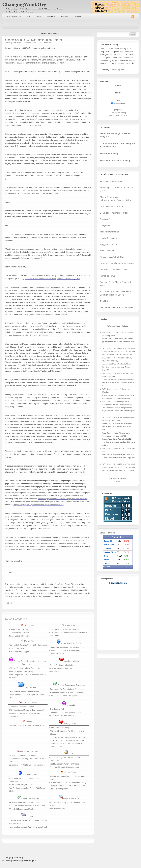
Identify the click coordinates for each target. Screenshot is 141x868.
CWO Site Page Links (14, 16)
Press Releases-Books (30, 798)
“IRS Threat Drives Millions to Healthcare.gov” (26, 710)
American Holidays (71, 661)
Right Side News (107, 276)
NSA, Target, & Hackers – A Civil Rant (64, 629)
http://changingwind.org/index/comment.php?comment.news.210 (39, 505)
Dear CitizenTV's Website (111, 207)
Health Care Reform (29, 703)
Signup (118, 110)
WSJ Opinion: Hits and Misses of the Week (119, 348)
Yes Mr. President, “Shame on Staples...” (65, 764)
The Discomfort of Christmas (61, 668)
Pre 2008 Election (70, 772)
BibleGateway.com (117, 70)
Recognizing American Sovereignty (63, 696)
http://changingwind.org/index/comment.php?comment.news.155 (63, 499)
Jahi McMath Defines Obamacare (21, 707)
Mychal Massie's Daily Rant (112, 257)
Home (29, 16)
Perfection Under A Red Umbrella (115, 270)
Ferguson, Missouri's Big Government (64, 767)
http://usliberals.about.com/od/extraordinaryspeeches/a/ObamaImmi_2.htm (51, 279)
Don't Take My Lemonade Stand (114, 213)
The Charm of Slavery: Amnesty (62, 716)
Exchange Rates (116, 583)
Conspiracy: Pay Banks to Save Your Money (67, 689)
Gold (106, 556)
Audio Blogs (51, 16)
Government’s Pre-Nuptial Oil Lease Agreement (27, 765)
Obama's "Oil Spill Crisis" (29, 751)
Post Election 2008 (30, 775)
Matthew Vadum (107, 251)
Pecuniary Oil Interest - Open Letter (22, 755)
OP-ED (72, 754)
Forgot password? (118, 113)
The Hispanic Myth (57, 709)
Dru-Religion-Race (57, 654)
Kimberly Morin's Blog (110, 232)
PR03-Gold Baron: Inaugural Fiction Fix (24, 802)
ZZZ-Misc (30, 816)
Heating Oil (109, 552)
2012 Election (29, 625)
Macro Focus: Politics (17, 648)
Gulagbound (105, 225)
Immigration (71, 705)
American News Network (111, 181)
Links (39, 16)
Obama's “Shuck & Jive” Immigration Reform (34, 40)
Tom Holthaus (106, 301)
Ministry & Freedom (72, 724)
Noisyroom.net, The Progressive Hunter (118, 263)
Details (118, 482)
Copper (107, 563)
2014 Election (70, 625)
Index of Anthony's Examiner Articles (116, 200)
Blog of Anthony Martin (110, 197)
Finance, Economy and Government (72, 685)
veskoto (15, 861)
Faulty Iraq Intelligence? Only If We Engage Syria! (28, 827)
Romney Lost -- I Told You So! (20, 629)
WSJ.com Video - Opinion (118, 326)
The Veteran (55, 672)
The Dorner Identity (57, 809)
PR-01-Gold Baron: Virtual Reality (21, 809)
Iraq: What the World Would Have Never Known (27, 725)
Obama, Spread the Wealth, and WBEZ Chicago (68, 783)
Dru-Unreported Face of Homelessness (65, 651)
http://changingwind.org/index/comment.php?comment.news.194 (43, 314)
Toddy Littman (18, 43)
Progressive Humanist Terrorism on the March (67, 692)
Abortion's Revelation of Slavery (21, 671)
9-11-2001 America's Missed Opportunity (24, 668)
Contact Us (77, 16)
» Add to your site (128, 567)
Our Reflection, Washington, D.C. (63, 728)
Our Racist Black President (19, 633)
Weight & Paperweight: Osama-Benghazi (24, 691)
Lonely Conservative (109, 238)
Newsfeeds (64, 16)
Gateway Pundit (107, 219)
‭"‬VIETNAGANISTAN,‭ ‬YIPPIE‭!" (20, 785)
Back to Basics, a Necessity (19, 636)
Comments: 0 (48, 43)
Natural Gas (109, 545)
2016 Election (29, 641)
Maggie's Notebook (108, 244)
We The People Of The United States (116, 307)
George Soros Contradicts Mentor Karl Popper (68, 647)
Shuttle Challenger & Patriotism (62, 665)
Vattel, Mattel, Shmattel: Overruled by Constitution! (28, 645)
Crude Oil (108, 541)
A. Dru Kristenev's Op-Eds (72, 643)
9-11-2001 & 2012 (16, 824)
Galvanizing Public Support (19, 652)
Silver (106, 560)
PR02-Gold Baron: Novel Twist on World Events (27, 806)
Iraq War (29, 721)
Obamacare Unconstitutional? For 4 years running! (28, 820)
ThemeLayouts (31, 861)
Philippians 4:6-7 (125, 64)
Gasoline (108, 549)
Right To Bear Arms (71, 798)
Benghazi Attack (31, 687)
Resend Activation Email (118, 116)
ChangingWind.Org (24, 4)
